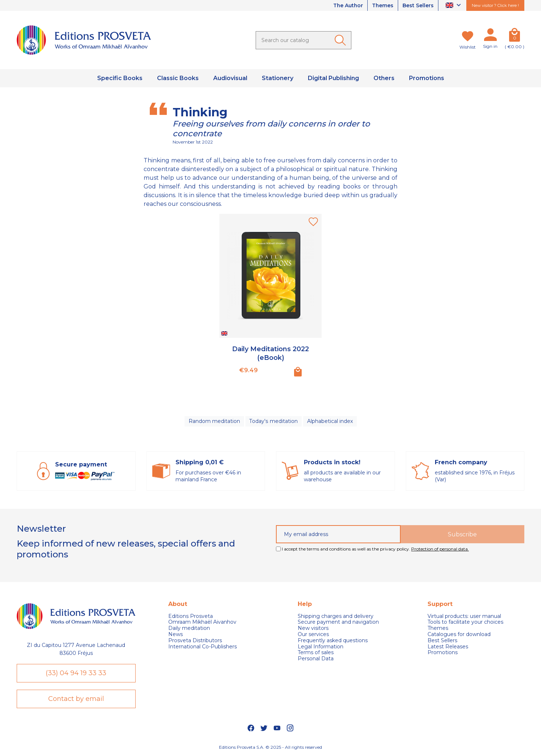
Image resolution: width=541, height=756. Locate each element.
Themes (383, 5)
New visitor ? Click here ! (495, 5)
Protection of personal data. (440, 549)
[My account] (490, 36)
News (175, 634)
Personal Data (316, 659)
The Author (347, 5)
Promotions (443, 653)
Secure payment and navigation (338, 622)
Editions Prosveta (191, 616)
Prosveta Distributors (195, 641)
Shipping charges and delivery (336, 616)
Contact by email (76, 699)
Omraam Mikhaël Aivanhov (202, 622)
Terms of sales (316, 653)
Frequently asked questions (333, 641)
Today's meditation (273, 421)
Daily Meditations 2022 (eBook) (270, 353)
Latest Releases (448, 647)
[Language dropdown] (454, 6)
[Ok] (342, 40)
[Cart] (515, 36)
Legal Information (321, 647)
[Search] (303, 40)
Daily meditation (189, 628)
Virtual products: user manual (464, 616)
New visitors (313, 628)
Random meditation (214, 421)
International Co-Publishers (203, 647)
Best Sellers (418, 5)
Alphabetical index (330, 421)
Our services (313, 634)
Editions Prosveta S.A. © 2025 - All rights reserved (270, 747)
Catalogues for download (459, 634)
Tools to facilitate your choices (465, 622)
